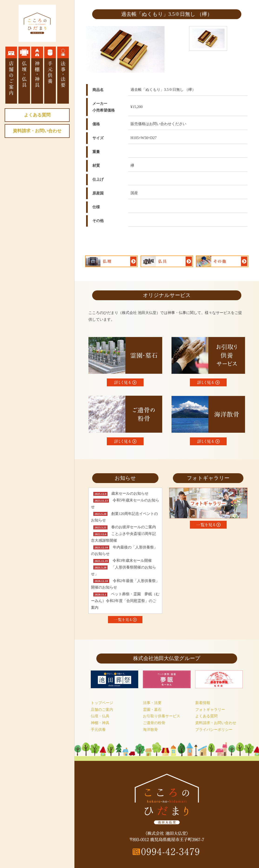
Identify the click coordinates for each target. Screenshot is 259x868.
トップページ (102, 703)
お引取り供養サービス (161, 716)
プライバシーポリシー (214, 730)
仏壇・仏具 (100, 716)
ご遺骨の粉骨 (154, 723)
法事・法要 (152, 703)
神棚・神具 (100, 723)
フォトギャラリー (210, 710)
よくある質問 (37, 115)
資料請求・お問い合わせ (37, 131)
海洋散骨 (150, 730)
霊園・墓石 (152, 710)
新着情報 (203, 703)
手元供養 (98, 730)
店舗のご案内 (102, 710)
